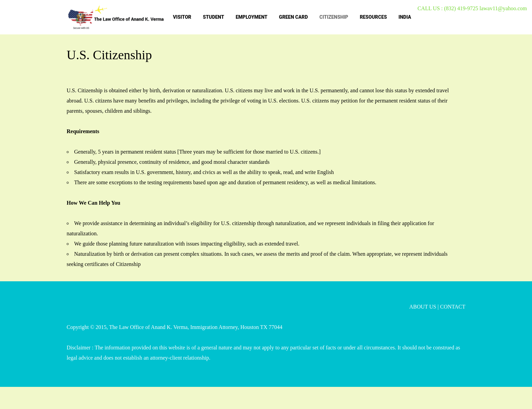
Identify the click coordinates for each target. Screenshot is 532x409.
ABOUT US (423, 307)
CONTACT (453, 307)
